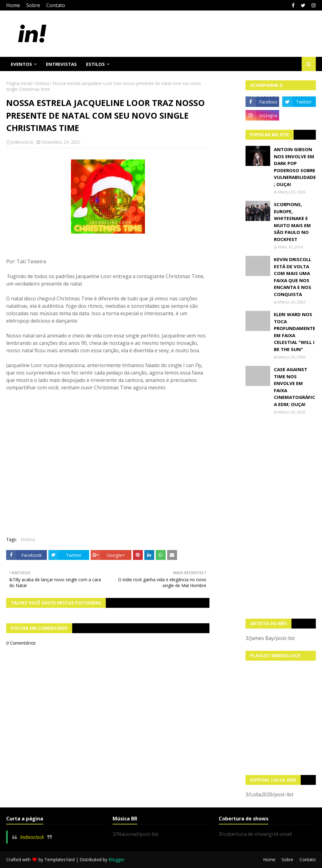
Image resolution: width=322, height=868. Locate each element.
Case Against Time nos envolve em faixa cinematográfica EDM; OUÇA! (295, 387)
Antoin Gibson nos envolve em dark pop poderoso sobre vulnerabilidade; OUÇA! (295, 167)
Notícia (42, 83)
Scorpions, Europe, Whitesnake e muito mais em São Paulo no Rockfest (292, 222)
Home (13, 5)
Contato (56, 5)
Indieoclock (32, 837)
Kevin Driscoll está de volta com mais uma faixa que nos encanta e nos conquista (293, 277)
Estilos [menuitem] (95, 64)
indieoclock (22, 142)
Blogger (116, 860)
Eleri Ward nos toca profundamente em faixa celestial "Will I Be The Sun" (295, 332)
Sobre (33, 5)
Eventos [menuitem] (21, 64)
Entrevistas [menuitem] (61, 64)
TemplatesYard (60, 860)
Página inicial (19, 83)
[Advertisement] (281, 517)
